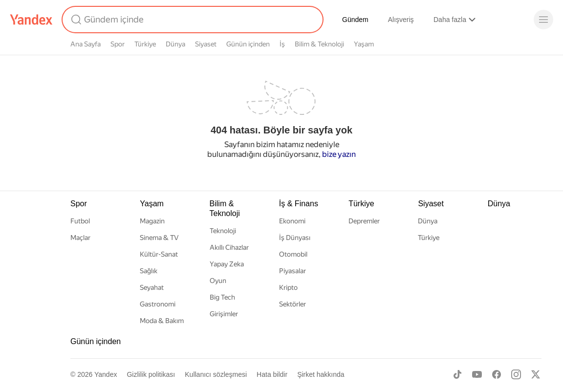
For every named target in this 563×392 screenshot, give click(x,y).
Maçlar (80, 238)
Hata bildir (272, 374)
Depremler (364, 221)
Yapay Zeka (227, 264)
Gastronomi (158, 304)
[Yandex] (31, 20)
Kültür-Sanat (159, 254)
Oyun (218, 281)
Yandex (106, 374)
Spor (118, 44)
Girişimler (224, 314)
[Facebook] (497, 374)
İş (282, 44)
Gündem (355, 20)
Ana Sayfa (86, 44)
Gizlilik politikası (151, 374)
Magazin (152, 221)
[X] (536, 374)
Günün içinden (248, 44)
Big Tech (222, 297)
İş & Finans (299, 204)
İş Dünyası (295, 238)
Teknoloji (223, 231)
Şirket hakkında (321, 374)
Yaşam (364, 44)
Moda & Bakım (162, 321)
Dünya (175, 44)
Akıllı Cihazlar (229, 247)
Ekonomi (292, 221)
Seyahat (152, 287)
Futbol (80, 221)
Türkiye (145, 44)
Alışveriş (401, 20)
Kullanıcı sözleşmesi (216, 374)
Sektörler (292, 304)
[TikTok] (457, 374)
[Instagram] (516, 374)
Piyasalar (292, 271)
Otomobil (293, 254)
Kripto (288, 287)
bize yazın (339, 154)
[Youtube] (477, 374)
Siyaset (206, 44)
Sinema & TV (159, 238)
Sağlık (149, 271)
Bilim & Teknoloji (319, 44)
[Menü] (543, 20)
